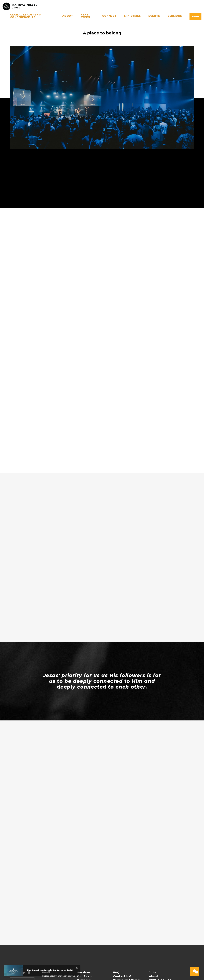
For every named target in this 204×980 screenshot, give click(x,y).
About (68, 16)
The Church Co (180, 952)
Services (84, 898)
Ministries (132, 16)
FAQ (116, 898)
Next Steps (85, 16)
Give (195, 17)
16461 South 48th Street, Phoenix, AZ (53, 924)
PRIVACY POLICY (90, 909)
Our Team (85, 902)
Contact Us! (122, 902)
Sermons (175, 16)
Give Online (49, 937)
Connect (109, 16)
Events (154, 16)
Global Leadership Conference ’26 (26, 16)
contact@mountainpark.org (60, 901)
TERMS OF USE (160, 905)
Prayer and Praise (127, 905)
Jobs (153, 898)
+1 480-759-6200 (53, 911)
